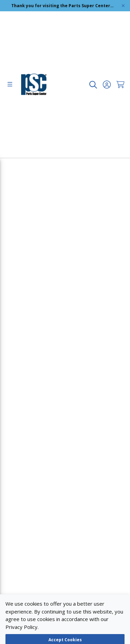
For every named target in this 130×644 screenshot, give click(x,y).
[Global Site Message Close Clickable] (123, 6)
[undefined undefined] (93, 85)
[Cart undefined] (120, 85)
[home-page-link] (34, 84)
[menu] (10, 85)
